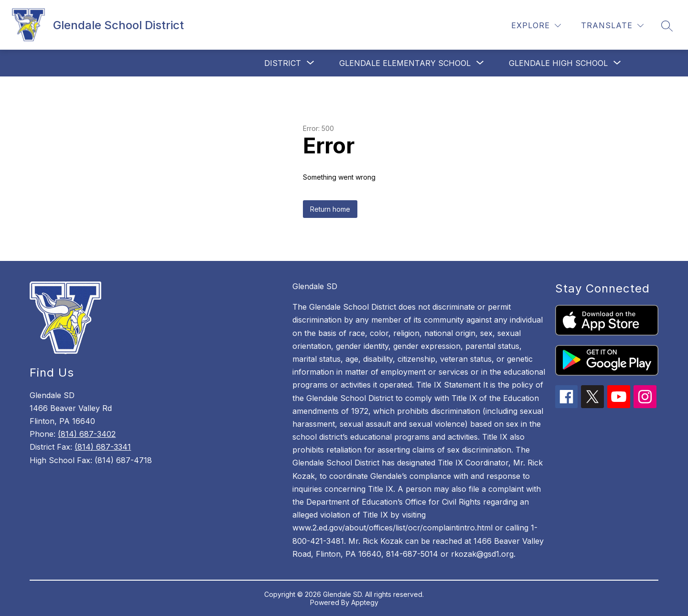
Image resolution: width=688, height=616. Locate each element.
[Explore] (536, 26)
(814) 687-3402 (87, 434)
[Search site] (667, 26)
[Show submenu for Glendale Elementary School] (405, 63)
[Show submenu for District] (283, 63)
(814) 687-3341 (103, 447)
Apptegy (365, 602)
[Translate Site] (612, 26)
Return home (330, 209)
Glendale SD (315, 286)
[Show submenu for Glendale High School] (558, 63)
